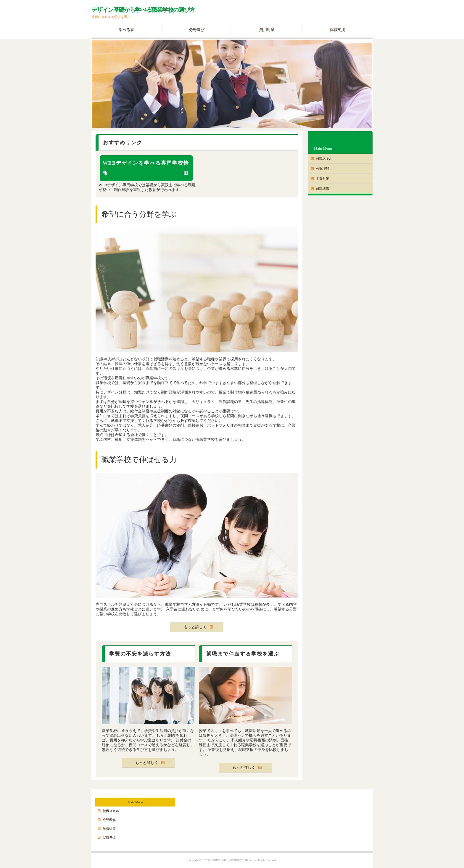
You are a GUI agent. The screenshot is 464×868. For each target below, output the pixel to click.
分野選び (197, 30)
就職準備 (323, 189)
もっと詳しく (195, 627)
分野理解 (323, 169)
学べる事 (126, 30)
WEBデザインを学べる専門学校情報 (146, 168)
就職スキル (324, 158)
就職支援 (337, 30)
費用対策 (267, 30)
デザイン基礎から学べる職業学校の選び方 (143, 10)
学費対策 (323, 179)
